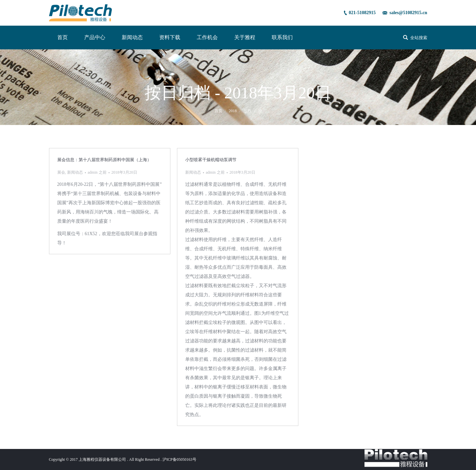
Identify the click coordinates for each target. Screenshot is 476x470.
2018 (233, 111)
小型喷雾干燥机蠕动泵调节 (211, 160)
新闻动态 (75, 172)
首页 (218, 111)
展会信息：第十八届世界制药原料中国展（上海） (104, 160)
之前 (97, 172)
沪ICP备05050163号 (179, 459)
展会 (61, 172)
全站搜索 (419, 38)
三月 (247, 111)
